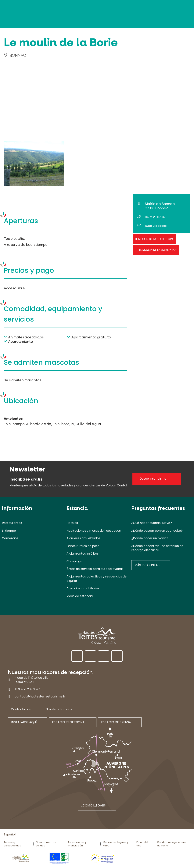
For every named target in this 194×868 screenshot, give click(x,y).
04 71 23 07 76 (155, 217)
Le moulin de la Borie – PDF (158, 250)
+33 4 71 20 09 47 (27, 689)
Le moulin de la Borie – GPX (154, 239)
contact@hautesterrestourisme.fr (40, 696)
